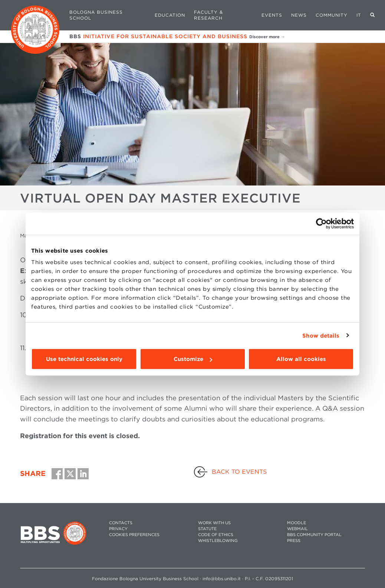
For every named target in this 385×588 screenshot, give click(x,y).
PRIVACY (118, 529)
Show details (321, 335)
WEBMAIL (297, 529)
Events (272, 15)
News (299, 15)
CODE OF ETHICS (216, 535)
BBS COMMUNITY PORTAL (314, 535)
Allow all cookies (301, 359)
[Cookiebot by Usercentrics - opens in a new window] (321, 223)
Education (170, 15)
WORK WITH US (214, 523)
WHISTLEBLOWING (218, 541)
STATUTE (207, 529)
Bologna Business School (96, 15)
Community (332, 15)
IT (359, 15)
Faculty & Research (208, 15)
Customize (193, 359)
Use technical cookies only (84, 359)
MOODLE (297, 523)
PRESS (294, 541)
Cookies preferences (134, 535)
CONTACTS (121, 523)
